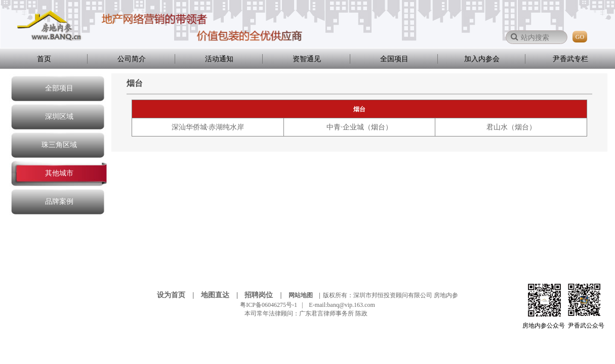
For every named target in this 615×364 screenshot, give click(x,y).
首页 (44, 59)
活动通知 (219, 59)
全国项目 (394, 59)
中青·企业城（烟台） (359, 127)
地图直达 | (222, 295)
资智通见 (307, 59)
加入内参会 (482, 59)
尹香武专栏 (570, 59)
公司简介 (132, 59)
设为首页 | (178, 295)
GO (580, 37)
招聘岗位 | (266, 295)
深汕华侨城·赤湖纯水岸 (208, 127)
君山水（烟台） (511, 127)
